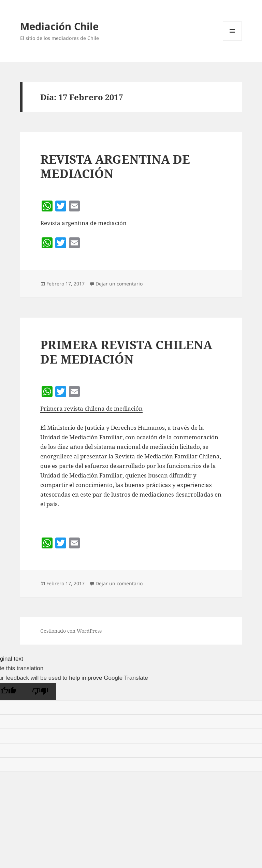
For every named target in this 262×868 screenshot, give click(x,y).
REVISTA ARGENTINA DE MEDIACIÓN (115, 166)
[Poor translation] (40, 692)
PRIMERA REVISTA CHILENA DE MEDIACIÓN (126, 352)
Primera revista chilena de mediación (91, 408)
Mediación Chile (59, 26)
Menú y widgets (232, 40)
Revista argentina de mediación (83, 223)
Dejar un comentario (119, 284)
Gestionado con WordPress (71, 631)
